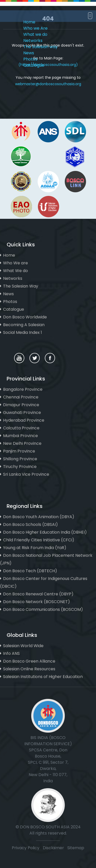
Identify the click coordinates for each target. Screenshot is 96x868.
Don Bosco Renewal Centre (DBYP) (38, 594)
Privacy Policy (26, 848)
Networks (33, 41)
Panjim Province (19, 451)
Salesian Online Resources (29, 669)
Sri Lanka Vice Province (26, 474)
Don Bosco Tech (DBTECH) (30, 571)
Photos (30, 59)
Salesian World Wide (23, 646)
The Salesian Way (21, 286)
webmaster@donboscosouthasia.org (48, 84)
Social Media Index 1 (23, 332)
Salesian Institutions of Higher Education (43, 677)
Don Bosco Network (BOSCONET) (36, 602)
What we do (35, 34)
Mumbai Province (20, 436)
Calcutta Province (21, 428)
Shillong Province (20, 459)
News (29, 53)
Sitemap (76, 848)
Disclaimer (54, 848)
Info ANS (11, 653)
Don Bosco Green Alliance (29, 661)
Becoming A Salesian (24, 325)
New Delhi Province (22, 443)
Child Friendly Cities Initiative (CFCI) (39, 540)
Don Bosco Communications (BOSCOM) (43, 609)
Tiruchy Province (20, 467)
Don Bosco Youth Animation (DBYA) (39, 517)
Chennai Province (21, 397)
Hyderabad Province (24, 420)
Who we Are (35, 28)
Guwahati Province (22, 413)
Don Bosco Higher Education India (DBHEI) (45, 532)
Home (29, 22)
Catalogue (34, 65)
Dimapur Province (21, 405)
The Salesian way (40, 47)
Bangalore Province (23, 389)
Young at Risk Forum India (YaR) (35, 548)
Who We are (15, 263)
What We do (15, 271)
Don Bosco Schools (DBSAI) (30, 524)
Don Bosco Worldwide (25, 317)
